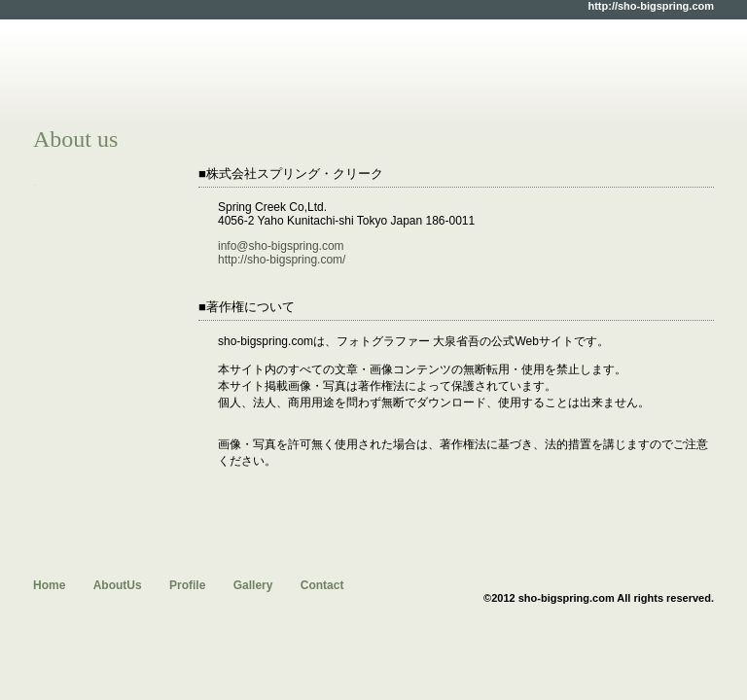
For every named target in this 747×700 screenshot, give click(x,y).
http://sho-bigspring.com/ (282, 260)
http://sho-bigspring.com (651, 6)
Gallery (253, 585)
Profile (187, 585)
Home (49, 585)
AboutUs (118, 585)
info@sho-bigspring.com (281, 246)
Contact (322, 585)
